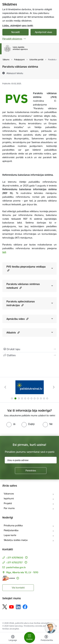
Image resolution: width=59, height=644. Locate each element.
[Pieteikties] (31, 471)
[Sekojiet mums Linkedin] (18, 607)
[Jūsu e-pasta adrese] (31, 460)
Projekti (8, 503)
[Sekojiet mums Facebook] (25, 607)
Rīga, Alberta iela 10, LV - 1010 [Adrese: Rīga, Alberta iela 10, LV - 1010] (22, 572)
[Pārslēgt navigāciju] (30, 637)
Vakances (9, 494)
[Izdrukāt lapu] (29, 349)
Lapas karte (10, 535)
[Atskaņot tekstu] (15, 73)
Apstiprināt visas (44, 32)
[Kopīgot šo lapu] (29, 355)
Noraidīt (15, 32)
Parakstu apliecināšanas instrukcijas (21, 303)
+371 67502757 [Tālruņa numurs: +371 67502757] (14, 562)
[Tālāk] (54, 387)
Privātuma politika (13, 525)
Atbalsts (13, 332)
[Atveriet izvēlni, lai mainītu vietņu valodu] (13, 639)
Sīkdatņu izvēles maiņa (16, 540)
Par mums (9, 508)
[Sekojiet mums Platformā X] (5, 607)
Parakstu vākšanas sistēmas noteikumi (23, 286)
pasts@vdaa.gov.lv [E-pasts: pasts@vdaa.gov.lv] (16, 567)
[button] (8, 270)
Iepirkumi (9, 498)
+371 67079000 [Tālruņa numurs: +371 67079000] (15, 558)
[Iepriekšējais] (5, 387)
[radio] (11, 424)
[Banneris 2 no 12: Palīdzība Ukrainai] (30, 387)
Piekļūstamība (11, 530)
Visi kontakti (18, 588)
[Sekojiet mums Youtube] (11, 607)
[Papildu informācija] (26, 557)
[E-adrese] (9, 578)
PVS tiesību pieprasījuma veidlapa (26, 268)
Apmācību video (17, 319)
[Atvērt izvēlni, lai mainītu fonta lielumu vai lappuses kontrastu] (46, 639)
